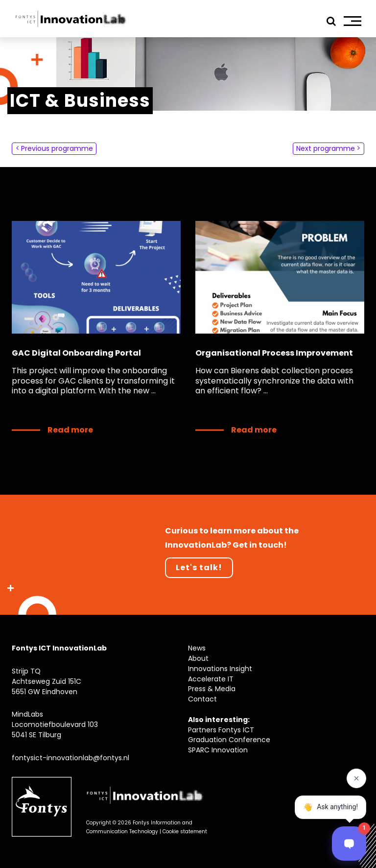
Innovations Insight (220, 669)
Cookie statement (185, 832)
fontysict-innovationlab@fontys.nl (70, 758)
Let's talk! (199, 567)
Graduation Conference (229, 740)
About (198, 658)
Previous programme (54, 149)
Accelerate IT (211, 679)
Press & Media (212, 689)
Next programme (328, 149)
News (197, 648)
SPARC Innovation (218, 750)
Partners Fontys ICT (221, 730)
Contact (202, 699)
